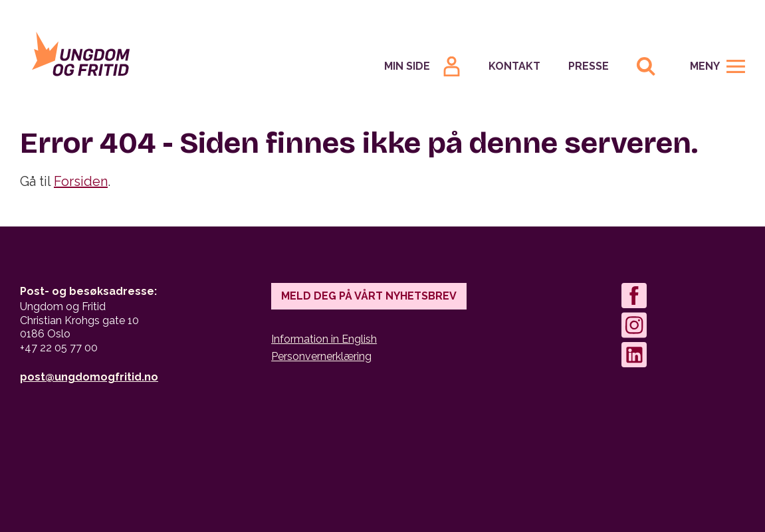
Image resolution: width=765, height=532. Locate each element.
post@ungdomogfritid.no (89, 377)
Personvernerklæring (321, 356)
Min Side (407, 66)
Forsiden (81, 181)
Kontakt (514, 66)
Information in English (324, 339)
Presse (589, 66)
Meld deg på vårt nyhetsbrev (369, 296)
